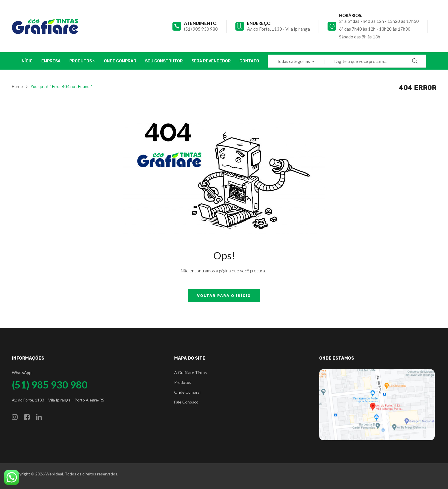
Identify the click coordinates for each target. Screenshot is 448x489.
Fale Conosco (186, 402)
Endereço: (259, 23)
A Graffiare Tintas (190, 372)
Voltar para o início (224, 296)
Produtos (183, 382)
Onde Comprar (188, 392)
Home (17, 87)
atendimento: (201, 23)
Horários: (351, 15)
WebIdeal (54, 474)
